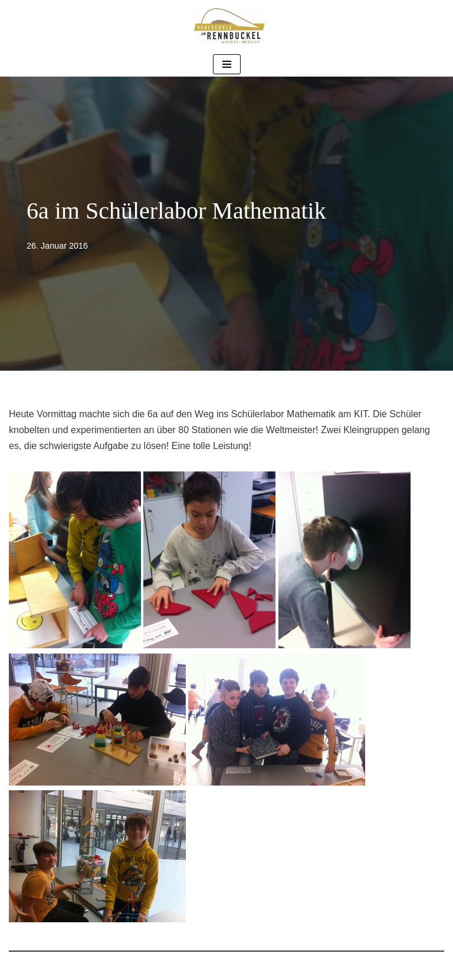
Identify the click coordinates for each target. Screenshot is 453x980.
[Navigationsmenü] (227, 64)
